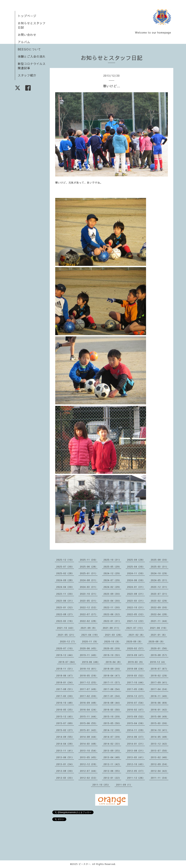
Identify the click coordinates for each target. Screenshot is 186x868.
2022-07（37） (89, 614)
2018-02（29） (160, 676)
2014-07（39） (112, 737)
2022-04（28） (160, 614)
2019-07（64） (67, 662)
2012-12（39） (89, 764)
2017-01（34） (112, 696)
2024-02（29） (112, 587)
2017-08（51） (65, 689)
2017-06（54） (112, 689)
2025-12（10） (65, 560)
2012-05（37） (136, 771)
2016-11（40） (160, 696)
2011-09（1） (124, 785)
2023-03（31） (136, 601)
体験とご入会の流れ (32, 56)
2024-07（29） (112, 580)
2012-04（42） (160, 771)
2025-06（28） (89, 567)
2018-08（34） (136, 669)
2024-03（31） (89, 587)
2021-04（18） (90, 635)
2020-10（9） (112, 641)
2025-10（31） (112, 560)
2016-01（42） (160, 710)
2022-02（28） (89, 621)
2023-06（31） (65, 601)
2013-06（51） (65, 757)
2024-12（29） (112, 573)
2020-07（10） (65, 648)
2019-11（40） (89, 655)
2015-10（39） (112, 716)
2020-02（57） (136, 648)
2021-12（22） (136, 621)
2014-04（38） (65, 744)
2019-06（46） (91, 662)
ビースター (85, 864)
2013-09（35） (112, 751)
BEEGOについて (29, 49)
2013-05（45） (89, 757)
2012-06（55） (112, 771)
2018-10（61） (89, 669)
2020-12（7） (68, 641)
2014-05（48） (160, 737)
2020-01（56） (160, 648)
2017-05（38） (136, 689)
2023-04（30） (112, 601)
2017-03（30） (65, 696)
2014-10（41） (160, 730)
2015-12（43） (65, 716)
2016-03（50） (112, 710)
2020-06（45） (89, 648)
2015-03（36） (160, 723)
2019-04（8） (114, 662)
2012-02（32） (89, 778)
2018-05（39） (89, 676)
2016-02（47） (136, 710)
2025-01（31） (89, 573)
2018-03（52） (136, 676)
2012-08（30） (65, 771)
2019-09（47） (136, 655)
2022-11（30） (112, 607)
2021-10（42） (66, 628)
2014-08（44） (89, 737)
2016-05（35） (65, 710)
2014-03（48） (89, 744)
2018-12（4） (158, 662)
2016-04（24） (89, 710)
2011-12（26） (136, 778)
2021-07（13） (135, 628)
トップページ (27, 16)
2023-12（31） (160, 587)
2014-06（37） (136, 737)
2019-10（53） (112, 655)
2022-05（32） (136, 614)
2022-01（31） (112, 621)
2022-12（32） (89, 607)
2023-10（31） (89, 594)
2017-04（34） (160, 689)
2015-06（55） (89, 723)
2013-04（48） (112, 757)
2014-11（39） (136, 730)
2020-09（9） (135, 641)
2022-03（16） (65, 621)
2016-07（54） (136, 703)
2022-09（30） (160, 607)
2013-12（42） (160, 744)
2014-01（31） (136, 744)
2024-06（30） (136, 580)
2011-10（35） (101, 785)
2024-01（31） (136, 587)
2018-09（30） (112, 669)
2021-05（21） (67, 635)
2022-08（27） (65, 614)
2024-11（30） (136, 573)
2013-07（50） (160, 751)
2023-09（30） (112, 594)
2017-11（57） (112, 682)
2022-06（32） (112, 614)
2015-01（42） (89, 730)
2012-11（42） (112, 764)
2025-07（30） (65, 567)
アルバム (24, 42)
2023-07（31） (160, 594)
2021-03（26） (114, 635)
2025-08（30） (160, 560)
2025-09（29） (136, 560)
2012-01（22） (112, 778)
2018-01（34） (65, 682)
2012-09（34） (160, 764)
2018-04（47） (112, 676)
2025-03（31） (160, 567)
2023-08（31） (136, 594)
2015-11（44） (89, 716)
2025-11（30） (89, 560)
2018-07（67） (160, 669)
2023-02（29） (160, 601)
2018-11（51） (65, 669)
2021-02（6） (137, 635)
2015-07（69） (65, 723)
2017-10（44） (136, 682)
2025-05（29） (112, 567)
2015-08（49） (160, 716)
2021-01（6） (159, 635)
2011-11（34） (160, 778)
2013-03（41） (136, 757)
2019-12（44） (65, 655)
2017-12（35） (89, 682)
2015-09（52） (136, 716)
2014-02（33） (112, 744)
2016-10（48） (65, 703)
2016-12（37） (136, 696)
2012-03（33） (65, 778)
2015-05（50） (112, 723)
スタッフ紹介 (27, 75)
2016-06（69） (160, 703)
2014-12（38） (112, 730)
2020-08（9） (157, 641)
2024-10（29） (160, 573)
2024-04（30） (65, 587)
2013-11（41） (65, 751)
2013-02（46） (160, 757)
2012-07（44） (89, 771)
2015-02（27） (65, 730)
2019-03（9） (136, 662)
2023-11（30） (65, 594)
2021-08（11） (112, 628)
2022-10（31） (136, 607)
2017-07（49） (89, 689)
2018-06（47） (65, 676)
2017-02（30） (89, 696)
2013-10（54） (89, 751)
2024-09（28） (65, 580)
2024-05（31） (160, 580)
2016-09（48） (89, 703)
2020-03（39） (112, 648)
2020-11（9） (90, 641)
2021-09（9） (89, 628)
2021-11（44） (160, 621)
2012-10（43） (136, 764)
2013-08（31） (136, 751)
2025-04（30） (136, 567)
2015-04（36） (136, 723)
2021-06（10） (159, 628)
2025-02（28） (65, 573)
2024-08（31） (89, 580)
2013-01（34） (65, 764)
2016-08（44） (112, 703)
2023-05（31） (89, 601)
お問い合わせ (27, 35)
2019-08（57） (160, 655)
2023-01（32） (65, 607)
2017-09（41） (160, 682)
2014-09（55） (65, 737)
